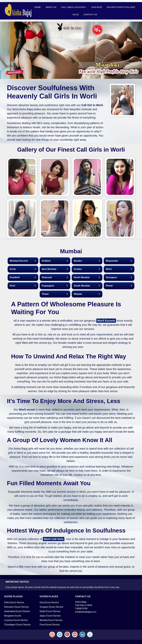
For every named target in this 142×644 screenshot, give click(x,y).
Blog (76, 14)
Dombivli (15, 277)
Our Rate (97, 7)
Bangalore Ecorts (13, 616)
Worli (109, 269)
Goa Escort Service (49, 602)
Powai (109, 286)
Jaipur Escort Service (50, 616)
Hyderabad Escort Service (17, 611)
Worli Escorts (106, 321)
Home (38, 7)
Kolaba (78, 269)
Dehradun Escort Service (17, 607)
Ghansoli (47, 277)
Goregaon (111, 277)
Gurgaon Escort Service (51, 607)
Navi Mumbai (49, 269)
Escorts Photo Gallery (121, 7)
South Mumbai (82, 286)
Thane (45, 294)
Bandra (78, 261)
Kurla (13, 269)
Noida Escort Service (50, 611)
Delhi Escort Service (14, 602)
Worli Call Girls (54, 539)
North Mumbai (82, 277)
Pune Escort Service (50, 625)
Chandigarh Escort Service (17, 625)
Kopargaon (48, 286)
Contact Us (90, 14)
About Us (51, 7)
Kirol (12, 286)
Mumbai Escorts (19, 261)
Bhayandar (112, 261)
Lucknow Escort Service (16, 620)
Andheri (46, 261)
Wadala (78, 294)
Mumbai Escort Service (51, 620)
